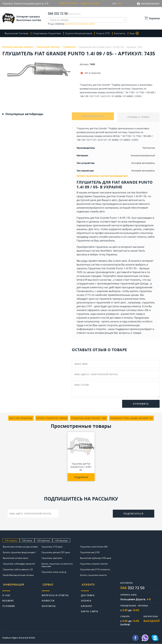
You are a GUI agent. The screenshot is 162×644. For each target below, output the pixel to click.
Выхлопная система (18, 33)
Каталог (87, 604)
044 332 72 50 (58, 14)
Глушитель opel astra (52, 558)
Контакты (125, 33)
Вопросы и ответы (55, 593)
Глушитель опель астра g (54, 572)
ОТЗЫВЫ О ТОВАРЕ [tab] (139, 117)
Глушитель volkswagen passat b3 (19, 564)
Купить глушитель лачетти (93, 575)
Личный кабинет (150, 4)
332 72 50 (133, 588)
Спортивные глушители (49, 33)
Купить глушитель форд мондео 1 (20, 552)
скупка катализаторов (83, 33)
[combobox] (87, 20)
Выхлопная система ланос (16, 558)
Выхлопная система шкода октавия (20, 547)
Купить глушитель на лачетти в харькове (57, 565)
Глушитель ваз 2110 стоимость (95, 569)
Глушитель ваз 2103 (90, 552)
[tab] (22, 585)
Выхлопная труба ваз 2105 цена (96, 558)
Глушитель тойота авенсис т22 (18, 569)
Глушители (83, 241)
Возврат (8, 598)
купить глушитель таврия (52, 418)
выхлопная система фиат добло (80, 24)
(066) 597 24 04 (90, 3)
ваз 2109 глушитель (21, 418)
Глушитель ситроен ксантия (94, 564)
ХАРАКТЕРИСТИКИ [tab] (93, 117)
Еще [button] (139, 33)
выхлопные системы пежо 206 (130, 310)
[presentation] (86, 513)
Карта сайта (90, 609)
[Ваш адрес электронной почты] (33, 513)
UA (114, 3)
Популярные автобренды (24, 114)
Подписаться (134, 514)
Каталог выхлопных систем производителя (102, 176)
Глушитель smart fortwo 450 (94, 547)
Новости (48, 598)
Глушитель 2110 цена (52, 547)
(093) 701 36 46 (68, 3)
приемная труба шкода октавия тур (131, 418)
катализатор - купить (97, 321)
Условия (9, 604)
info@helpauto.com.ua (119, 638)
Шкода (144, 284)
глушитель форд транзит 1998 (89, 418)
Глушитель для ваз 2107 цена (56, 552)
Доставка (88, 593)
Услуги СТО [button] (108, 33)
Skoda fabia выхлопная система (18, 575)
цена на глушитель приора (105, 299)
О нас (6, 593)
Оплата (86, 598)
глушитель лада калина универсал (98, 314)
